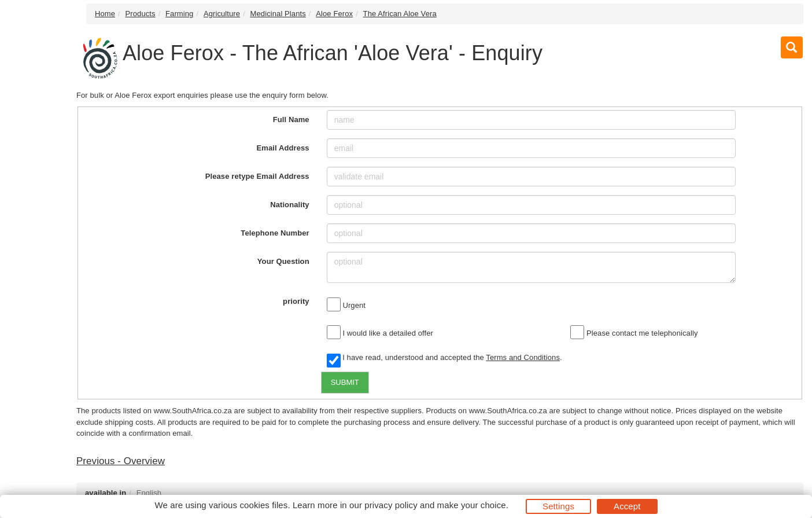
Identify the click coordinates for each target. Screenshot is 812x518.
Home (105, 14)
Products (141, 14)
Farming (179, 14)
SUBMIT (345, 382)
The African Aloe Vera (400, 14)
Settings (558, 506)
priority (296, 301)
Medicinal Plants (278, 14)
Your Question (283, 261)
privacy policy (391, 505)
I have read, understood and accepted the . (444, 358)
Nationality (290, 205)
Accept (627, 506)
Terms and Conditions (523, 357)
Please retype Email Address (257, 176)
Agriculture (222, 14)
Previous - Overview (121, 461)
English (149, 493)
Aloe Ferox (334, 14)
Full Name (291, 120)
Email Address (283, 148)
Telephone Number (275, 233)
